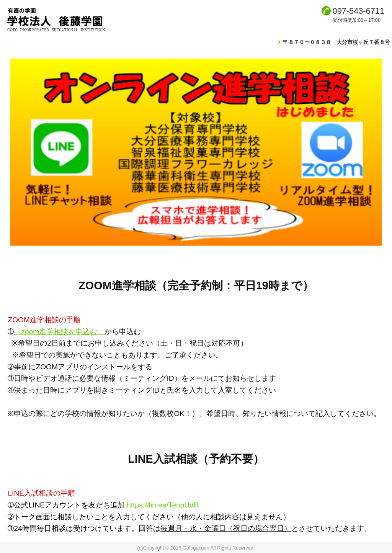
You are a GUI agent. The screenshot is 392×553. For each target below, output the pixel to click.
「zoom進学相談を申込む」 (59, 332)
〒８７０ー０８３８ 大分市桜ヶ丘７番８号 (336, 42)
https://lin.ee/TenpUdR (163, 505)
